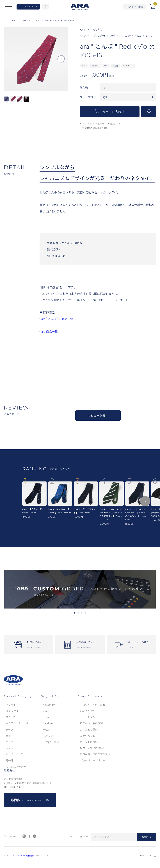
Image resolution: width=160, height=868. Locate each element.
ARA (46, 20)
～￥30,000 (69, 20)
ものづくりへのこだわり (94, 705)
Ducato (47, 717)
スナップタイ (13, 711)
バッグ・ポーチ (15, 754)
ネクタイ (36, 20)
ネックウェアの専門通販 (23, 856)
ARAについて (87, 711)
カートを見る (88, 717)
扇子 (8, 736)
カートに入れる (110, 111)
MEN (25, 20)
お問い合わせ (88, 736)
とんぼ (56, 20)
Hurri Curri (49, 736)
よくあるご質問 (89, 729)
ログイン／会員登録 (91, 723)
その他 (10, 760)
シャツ (10, 748)
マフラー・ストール (17, 723)
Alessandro (49, 705)
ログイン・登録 (135, 7)
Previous (11, 62)
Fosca (46, 729)
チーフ (9, 729)
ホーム (14, 20)
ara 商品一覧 (49, 331)
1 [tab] (75, 613)
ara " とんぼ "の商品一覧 (57, 319)
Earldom (48, 723)
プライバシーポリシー (93, 760)
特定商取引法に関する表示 (95, 754)
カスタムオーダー (16, 766)
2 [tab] (78, 613)
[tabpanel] (80, 589)
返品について (117, 123)
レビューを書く (98, 415)
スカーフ (11, 717)
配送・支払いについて (93, 748)
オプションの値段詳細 (93, 123)
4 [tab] (85, 613)
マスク (10, 742)
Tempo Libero (51, 742)
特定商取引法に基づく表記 (95, 128)
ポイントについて (90, 742)
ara (45, 711)
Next (61, 62)
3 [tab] (82, 613)
